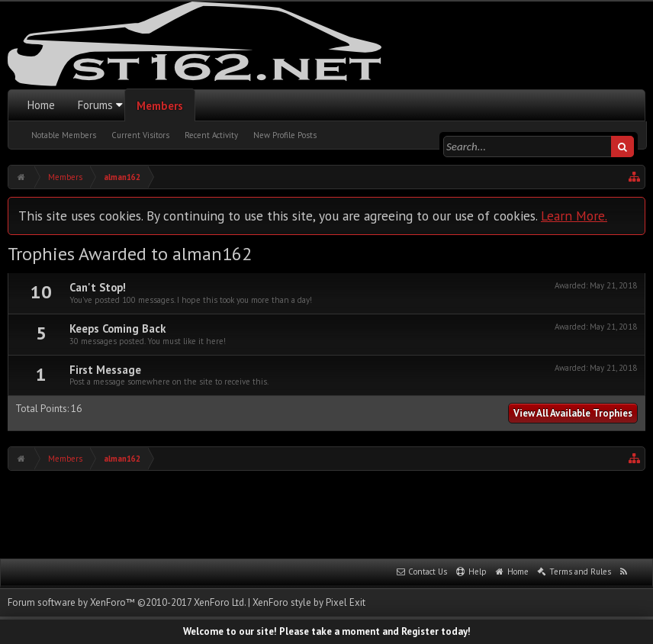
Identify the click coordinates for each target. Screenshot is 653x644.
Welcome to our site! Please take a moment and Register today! (327, 631)
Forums (95, 105)
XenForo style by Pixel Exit (309, 602)
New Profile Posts (285, 135)
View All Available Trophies (573, 413)
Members (160, 106)
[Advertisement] (326, 513)
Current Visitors (140, 135)
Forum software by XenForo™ (127, 602)
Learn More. (574, 216)
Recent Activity (211, 135)
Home (41, 105)
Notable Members (64, 135)
